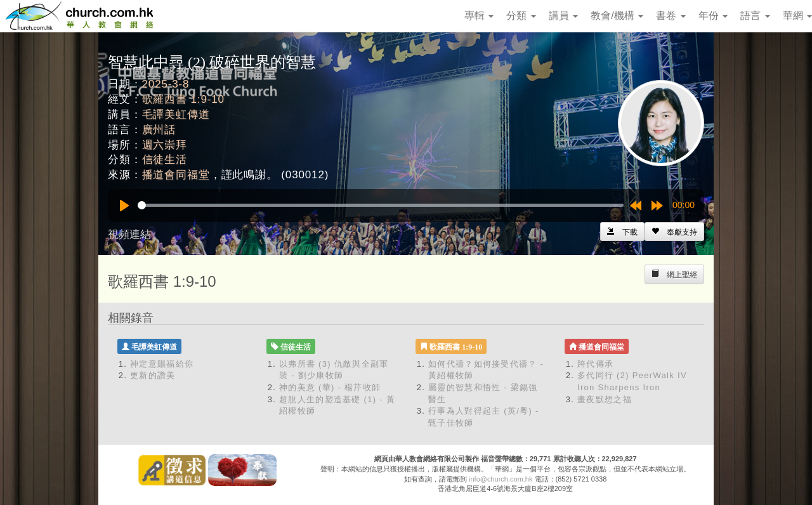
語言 (755, 16)
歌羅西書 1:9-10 (183, 99)
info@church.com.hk (501, 479)
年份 (713, 16)
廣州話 (159, 130)
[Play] (124, 206)
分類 (521, 16)
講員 (563, 16)
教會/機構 (617, 16)
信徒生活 (165, 160)
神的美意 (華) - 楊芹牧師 (330, 387)
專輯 (479, 16)
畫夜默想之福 (605, 399)
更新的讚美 (153, 375)
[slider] (381, 205)
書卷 (671, 16)
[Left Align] (674, 232)
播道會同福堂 (176, 175)
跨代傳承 (595, 364)
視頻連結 (129, 234)
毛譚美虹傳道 (176, 115)
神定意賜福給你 (162, 364)
